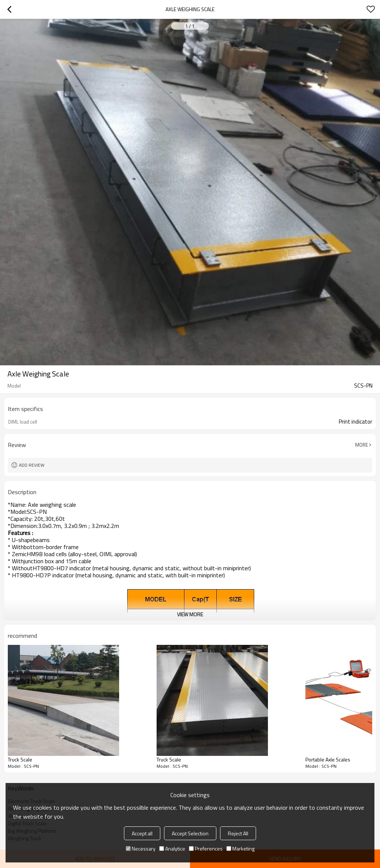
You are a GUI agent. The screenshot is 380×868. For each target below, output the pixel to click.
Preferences (206, 849)
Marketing (240, 849)
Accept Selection (190, 833)
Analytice (172, 849)
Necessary (141, 849)
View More (190, 614)
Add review (32, 465)
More (362, 445)
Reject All (238, 833)
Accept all (142, 833)
